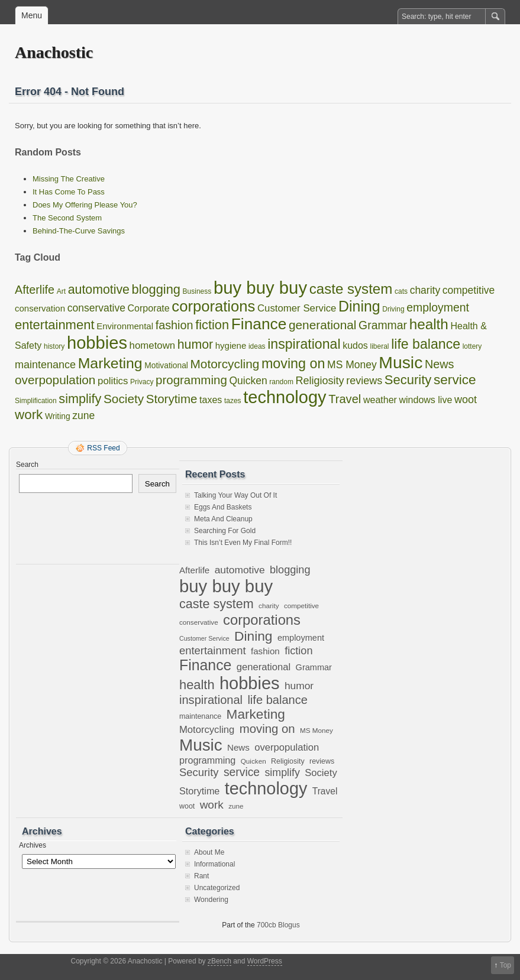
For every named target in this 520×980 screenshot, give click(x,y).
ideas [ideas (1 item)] (257, 346)
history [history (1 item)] (54, 346)
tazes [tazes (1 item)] (233, 401)
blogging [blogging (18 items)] (156, 289)
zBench (219, 961)
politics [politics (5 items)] (113, 381)
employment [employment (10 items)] (438, 307)
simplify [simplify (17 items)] (80, 399)
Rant (201, 876)
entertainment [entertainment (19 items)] (55, 325)
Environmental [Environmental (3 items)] (125, 326)
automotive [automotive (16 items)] (99, 290)
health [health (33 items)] (429, 324)
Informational (214, 864)
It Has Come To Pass (69, 192)
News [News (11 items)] (440, 364)
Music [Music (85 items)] (401, 362)
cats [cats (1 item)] (401, 291)
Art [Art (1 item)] (61, 291)
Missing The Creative (69, 179)
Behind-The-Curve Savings (79, 231)
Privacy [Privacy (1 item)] (142, 382)
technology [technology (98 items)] (285, 397)
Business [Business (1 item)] (197, 291)
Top (506, 965)
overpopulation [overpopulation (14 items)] (55, 380)
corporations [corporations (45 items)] (213, 306)
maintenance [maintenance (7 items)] (45, 365)
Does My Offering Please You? (85, 205)
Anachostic (54, 52)
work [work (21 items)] (29, 415)
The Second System (67, 218)
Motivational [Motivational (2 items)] (166, 366)
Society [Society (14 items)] (124, 399)
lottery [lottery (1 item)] (472, 346)
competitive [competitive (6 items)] (469, 290)
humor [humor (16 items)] (195, 345)
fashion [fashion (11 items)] (175, 325)
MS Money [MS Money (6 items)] (352, 365)
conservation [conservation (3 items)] (40, 308)
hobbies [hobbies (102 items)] (97, 343)
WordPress (265, 961)
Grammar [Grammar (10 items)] (383, 325)
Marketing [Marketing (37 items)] (110, 363)
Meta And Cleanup (223, 519)
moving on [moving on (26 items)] (293, 364)
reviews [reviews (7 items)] (364, 381)
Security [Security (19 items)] (408, 380)
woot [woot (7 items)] (466, 400)
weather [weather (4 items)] (380, 400)
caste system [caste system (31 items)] (351, 289)
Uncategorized (217, 888)
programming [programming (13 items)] (191, 380)
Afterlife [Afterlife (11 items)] (35, 290)
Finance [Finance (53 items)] (259, 324)
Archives (33, 845)
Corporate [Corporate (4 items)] (149, 308)
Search (27, 465)
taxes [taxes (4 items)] (211, 400)
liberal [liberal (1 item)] (380, 346)
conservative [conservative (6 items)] (96, 308)
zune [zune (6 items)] (83, 416)
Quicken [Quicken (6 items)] (248, 381)
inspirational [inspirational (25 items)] (304, 344)
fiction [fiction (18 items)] (212, 325)
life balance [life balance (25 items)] (426, 344)
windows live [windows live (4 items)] (426, 400)
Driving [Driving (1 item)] (393, 309)
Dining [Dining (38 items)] (359, 306)
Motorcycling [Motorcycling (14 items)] (225, 364)
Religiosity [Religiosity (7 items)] (320, 381)
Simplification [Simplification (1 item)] (36, 401)
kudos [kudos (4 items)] (355, 345)
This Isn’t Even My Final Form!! (243, 543)
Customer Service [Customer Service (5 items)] (297, 308)
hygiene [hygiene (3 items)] (231, 345)
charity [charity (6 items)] (425, 290)
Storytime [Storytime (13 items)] (172, 399)
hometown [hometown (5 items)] (153, 345)
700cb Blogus (278, 925)
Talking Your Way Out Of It (235, 495)
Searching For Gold (225, 531)
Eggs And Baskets (223, 507)
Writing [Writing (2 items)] (58, 416)
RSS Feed (103, 448)
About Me (209, 852)
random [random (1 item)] (281, 382)
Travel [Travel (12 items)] (345, 399)
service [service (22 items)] (455, 380)
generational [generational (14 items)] (322, 325)
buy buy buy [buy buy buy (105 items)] (260, 288)
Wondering (211, 900)
